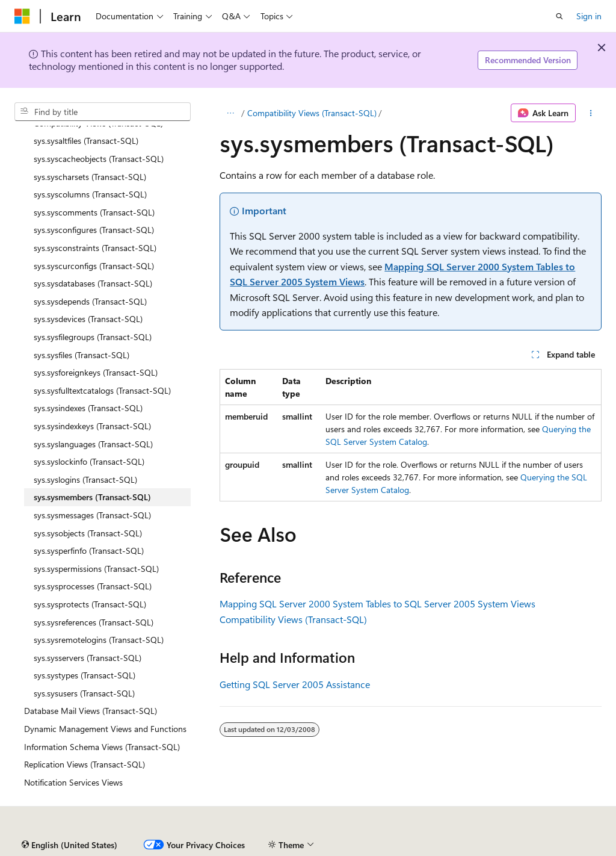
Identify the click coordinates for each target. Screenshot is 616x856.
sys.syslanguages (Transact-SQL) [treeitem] (93, 444)
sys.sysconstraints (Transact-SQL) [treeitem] (95, 248)
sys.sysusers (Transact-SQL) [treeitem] (84, 693)
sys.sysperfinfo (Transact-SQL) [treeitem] (89, 551)
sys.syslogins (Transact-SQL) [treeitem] (85, 479)
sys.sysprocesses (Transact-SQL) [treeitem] (93, 586)
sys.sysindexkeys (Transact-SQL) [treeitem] (92, 426)
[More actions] (591, 113)
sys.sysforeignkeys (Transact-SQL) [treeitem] (96, 372)
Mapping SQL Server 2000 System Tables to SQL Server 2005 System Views (377, 603)
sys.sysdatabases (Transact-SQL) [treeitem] (93, 283)
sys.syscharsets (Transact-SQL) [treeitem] (90, 177)
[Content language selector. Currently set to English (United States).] (69, 845)
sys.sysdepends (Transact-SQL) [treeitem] (90, 301)
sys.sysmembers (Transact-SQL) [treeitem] (92, 497)
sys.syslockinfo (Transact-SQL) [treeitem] (89, 461)
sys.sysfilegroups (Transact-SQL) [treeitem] (93, 337)
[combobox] (103, 112)
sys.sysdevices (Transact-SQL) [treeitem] (88, 319)
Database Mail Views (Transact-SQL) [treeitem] (91, 711)
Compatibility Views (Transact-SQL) (312, 113)
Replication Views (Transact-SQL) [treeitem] (85, 764)
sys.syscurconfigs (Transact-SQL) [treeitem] (94, 266)
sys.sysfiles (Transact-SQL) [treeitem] (82, 355)
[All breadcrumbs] (230, 113)
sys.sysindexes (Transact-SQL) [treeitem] (88, 408)
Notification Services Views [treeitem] (73, 782)
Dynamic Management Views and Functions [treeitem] (105, 729)
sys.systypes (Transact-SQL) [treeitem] (85, 675)
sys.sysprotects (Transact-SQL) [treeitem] (90, 604)
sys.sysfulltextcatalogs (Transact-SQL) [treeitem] (102, 390)
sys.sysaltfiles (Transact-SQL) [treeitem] (86, 141)
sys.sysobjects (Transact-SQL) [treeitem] (88, 533)
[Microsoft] (22, 16)
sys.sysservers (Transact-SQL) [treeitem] (88, 658)
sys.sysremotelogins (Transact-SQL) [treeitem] (99, 640)
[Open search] (559, 16)
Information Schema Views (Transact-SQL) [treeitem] (102, 747)
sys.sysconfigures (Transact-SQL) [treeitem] (94, 230)
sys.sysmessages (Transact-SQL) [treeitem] (92, 515)
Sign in (589, 16)
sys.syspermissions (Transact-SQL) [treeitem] (96, 569)
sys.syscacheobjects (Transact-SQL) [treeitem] (99, 159)
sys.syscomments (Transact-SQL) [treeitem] (94, 212)
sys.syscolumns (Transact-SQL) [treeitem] (90, 194)
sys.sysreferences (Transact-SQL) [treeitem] (94, 622)
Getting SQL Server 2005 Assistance (295, 684)
